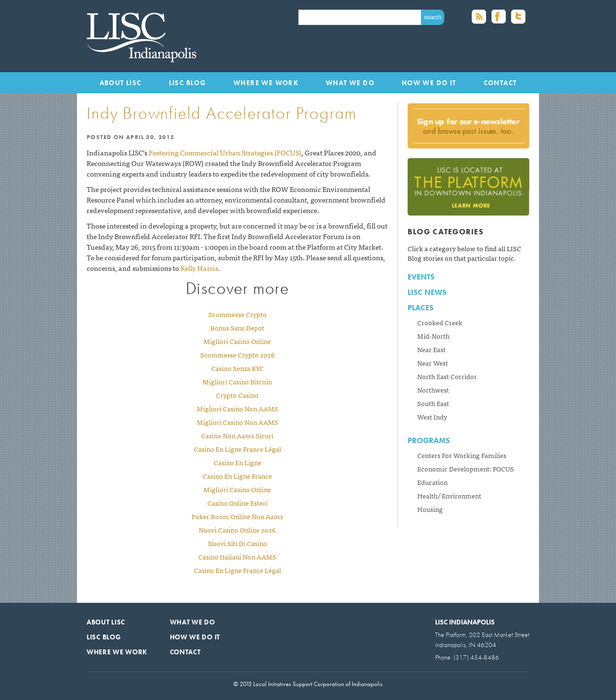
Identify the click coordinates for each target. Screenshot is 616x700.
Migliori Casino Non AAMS (237, 408)
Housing (430, 509)
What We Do (350, 83)
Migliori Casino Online (237, 341)
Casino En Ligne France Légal (237, 449)
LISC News (427, 292)
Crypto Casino (237, 395)
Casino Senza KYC (237, 368)
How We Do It (429, 83)
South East (433, 403)
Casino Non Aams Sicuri (237, 435)
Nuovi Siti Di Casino (237, 543)
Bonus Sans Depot (237, 328)
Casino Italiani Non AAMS (237, 557)
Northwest (433, 390)
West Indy (432, 417)
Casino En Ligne (237, 462)
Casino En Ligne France (237, 476)
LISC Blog (188, 83)
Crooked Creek (440, 322)
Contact (500, 83)
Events (421, 277)
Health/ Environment (449, 496)
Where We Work (266, 83)
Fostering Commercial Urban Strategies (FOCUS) (225, 152)
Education (432, 482)
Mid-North (433, 336)
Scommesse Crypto (237, 314)
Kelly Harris (199, 268)
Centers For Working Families (462, 455)
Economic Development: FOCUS (466, 469)
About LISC (121, 83)
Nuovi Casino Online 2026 (237, 530)
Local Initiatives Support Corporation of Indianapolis (144, 36)
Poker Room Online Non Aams (237, 516)
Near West (433, 363)
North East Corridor (447, 376)
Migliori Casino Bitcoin (237, 382)
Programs (429, 440)
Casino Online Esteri (237, 503)
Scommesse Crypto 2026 (237, 355)
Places (421, 308)
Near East (431, 349)
